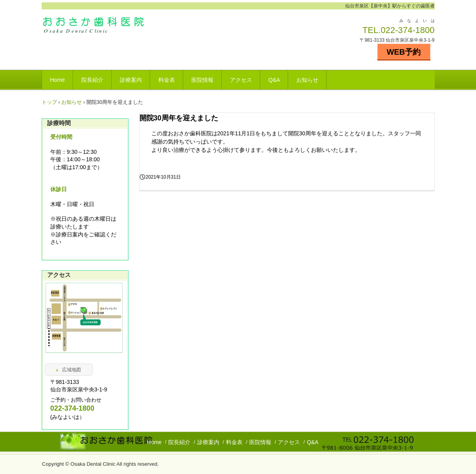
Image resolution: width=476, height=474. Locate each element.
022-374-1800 (407, 30)
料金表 (167, 80)
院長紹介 (92, 80)
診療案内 (131, 80)
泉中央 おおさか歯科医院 (96, 27)
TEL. (371, 30)
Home (58, 80)
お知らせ (307, 80)
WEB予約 (404, 52)
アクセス (241, 80)
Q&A (274, 80)
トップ (49, 102)
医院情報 (202, 80)
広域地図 (72, 370)
